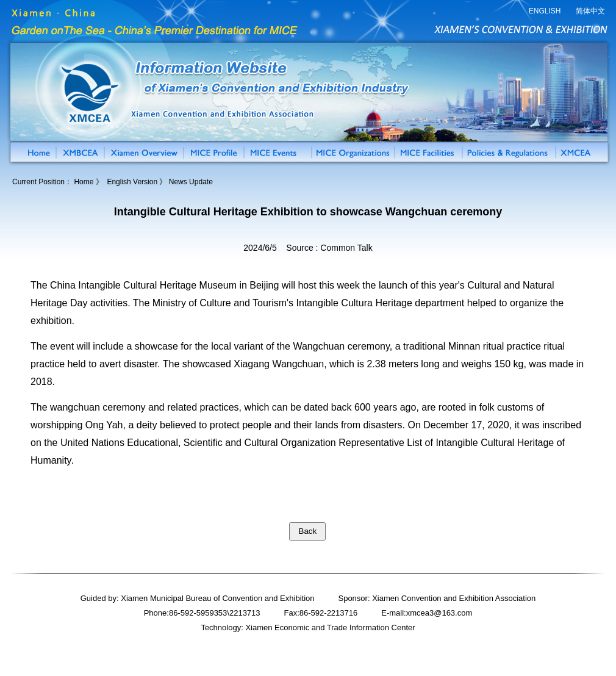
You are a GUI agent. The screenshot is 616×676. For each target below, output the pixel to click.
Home (84, 182)
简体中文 (590, 11)
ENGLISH (545, 11)
